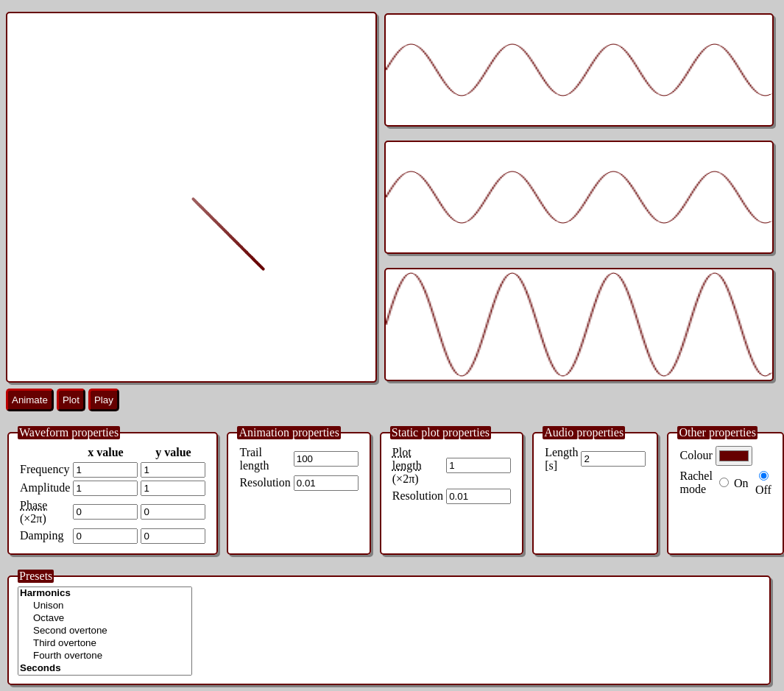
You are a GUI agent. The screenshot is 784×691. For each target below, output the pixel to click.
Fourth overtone (105, 656)
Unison (105, 606)
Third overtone (105, 644)
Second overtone (105, 631)
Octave (105, 619)
